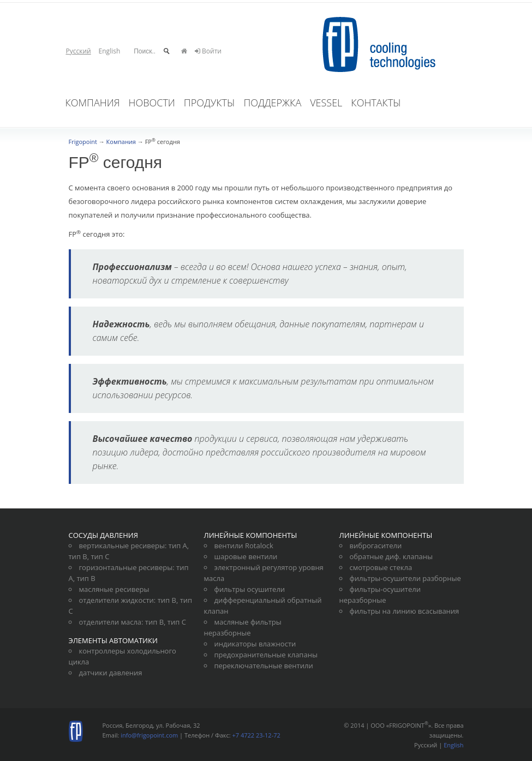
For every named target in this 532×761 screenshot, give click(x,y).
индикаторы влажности (255, 644)
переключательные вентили (264, 666)
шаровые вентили (246, 556)
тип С (100, 556)
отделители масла (110, 622)
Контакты (376, 103)
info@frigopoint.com (149, 735)
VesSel (326, 103)
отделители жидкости (116, 600)
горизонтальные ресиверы (126, 567)
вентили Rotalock (244, 546)
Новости (152, 103)
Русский (79, 51)
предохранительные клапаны (266, 655)
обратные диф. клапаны (391, 556)
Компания (93, 103)
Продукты (210, 103)
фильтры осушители (250, 589)
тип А (178, 546)
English (110, 51)
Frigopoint (83, 142)
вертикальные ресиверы (122, 546)
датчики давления (111, 673)
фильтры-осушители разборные (405, 578)
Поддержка (272, 103)
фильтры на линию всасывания (405, 611)
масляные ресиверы (114, 589)
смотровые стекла (381, 567)
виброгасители (376, 546)
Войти (208, 51)
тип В (78, 556)
